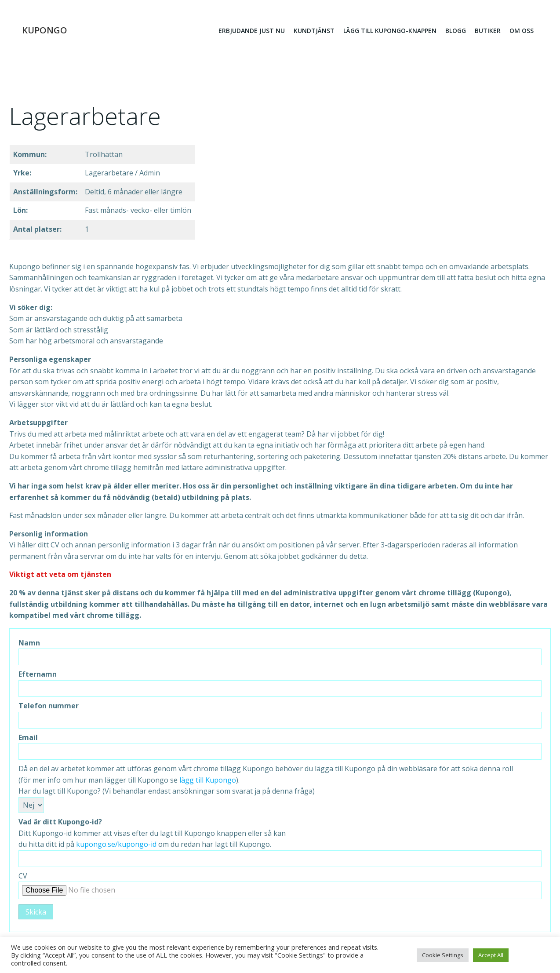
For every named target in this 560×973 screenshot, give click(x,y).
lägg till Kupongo (208, 781)
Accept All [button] (491, 955)
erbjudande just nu (251, 31)
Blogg (455, 31)
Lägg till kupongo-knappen (389, 31)
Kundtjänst (314, 31)
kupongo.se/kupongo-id (116, 845)
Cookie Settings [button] (443, 955)
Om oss (521, 31)
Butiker (487, 31)
